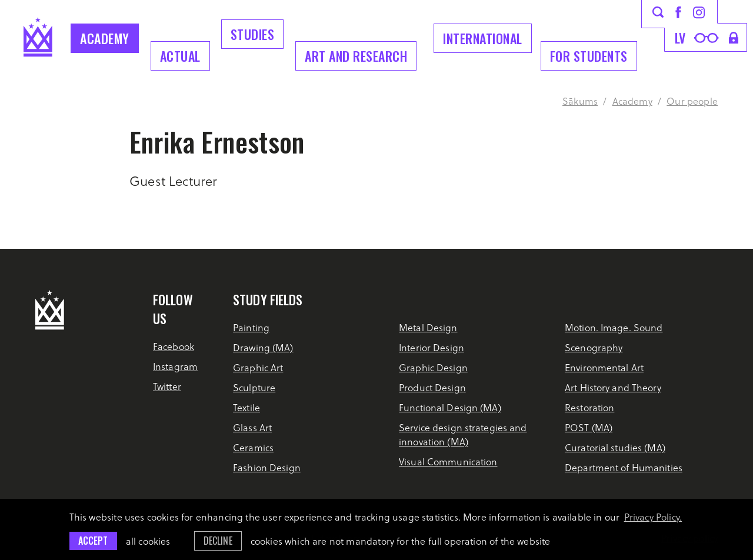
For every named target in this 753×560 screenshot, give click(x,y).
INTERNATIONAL (483, 38)
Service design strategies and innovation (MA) (463, 434)
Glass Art (252, 427)
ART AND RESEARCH (356, 56)
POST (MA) (589, 427)
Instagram (175, 366)
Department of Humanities (624, 467)
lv (680, 38)
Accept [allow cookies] (93, 541)
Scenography (594, 347)
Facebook (174, 346)
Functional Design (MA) (450, 407)
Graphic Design (433, 367)
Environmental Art (604, 367)
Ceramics (253, 447)
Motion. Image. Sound (614, 327)
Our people (692, 101)
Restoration (589, 407)
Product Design (432, 387)
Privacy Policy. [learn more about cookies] (653, 517)
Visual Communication (448, 461)
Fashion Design (267, 467)
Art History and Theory (613, 387)
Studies (253, 34)
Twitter (167, 386)
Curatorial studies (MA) (615, 447)
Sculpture (254, 387)
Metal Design (428, 327)
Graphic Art (258, 367)
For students (589, 56)
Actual (180, 56)
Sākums (580, 101)
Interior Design (432, 347)
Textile (246, 407)
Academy (105, 38)
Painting (251, 327)
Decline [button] (218, 541)
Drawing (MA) (263, 347)
